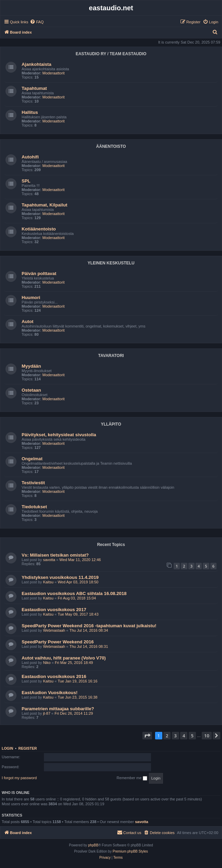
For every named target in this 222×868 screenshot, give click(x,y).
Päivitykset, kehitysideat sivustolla (59, 435)
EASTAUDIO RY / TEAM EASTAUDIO (111, 54)
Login (7, 748)
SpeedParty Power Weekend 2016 (58, 642)
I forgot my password (19, 778)
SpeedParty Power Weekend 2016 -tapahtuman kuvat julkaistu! (89, 626)
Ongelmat (32, 459)
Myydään (31, 366)
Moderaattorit (54, 73)
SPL (26, 181)
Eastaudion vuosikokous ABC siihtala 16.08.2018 (74, 593)
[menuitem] (37, 22)
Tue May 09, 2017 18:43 (78, 614)
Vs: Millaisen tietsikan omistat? (55, 555)
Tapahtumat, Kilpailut (44, 205)
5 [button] (192, 736)
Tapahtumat (34, 88)
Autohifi (30, 157)
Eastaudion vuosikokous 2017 (54, 610)
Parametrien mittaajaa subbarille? (58, 709)
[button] (147, 736)
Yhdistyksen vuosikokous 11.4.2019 (60, 577)
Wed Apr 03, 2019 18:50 (78, 582)
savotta (49, 560)
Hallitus (30, 112)
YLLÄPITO (111, 424)
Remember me (132, 778)
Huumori (31, 298)
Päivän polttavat (39, 274)
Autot (27, 322)
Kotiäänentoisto (39, 229)
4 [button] (184, 736)
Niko (47, 663)
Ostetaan (31, 390)
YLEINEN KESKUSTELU (111, 263)
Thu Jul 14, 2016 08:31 (89, 646)
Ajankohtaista (36, 64)
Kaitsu (48, 582)
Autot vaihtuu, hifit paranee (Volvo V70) (64, 658)
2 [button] (167, 736)
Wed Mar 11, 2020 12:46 (80, 560)
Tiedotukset (34, 507)
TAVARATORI (111, 356)
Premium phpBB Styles (130, 851)
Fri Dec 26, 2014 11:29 (74, 713)
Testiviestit (33, 483)
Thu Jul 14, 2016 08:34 (89, 630)
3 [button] (176, 736)
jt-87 (46, 713)
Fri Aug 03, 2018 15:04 (77, 598)
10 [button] (207, 736)
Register (28, 748)
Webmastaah (54, 630)
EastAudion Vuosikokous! (50, 693)
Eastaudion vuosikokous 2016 (54, 676)
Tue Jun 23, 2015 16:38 (78, 697)
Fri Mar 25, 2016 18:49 (74, 663)
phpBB (93, 845)
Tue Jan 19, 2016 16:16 (78, 681)
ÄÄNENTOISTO (111, 146)
